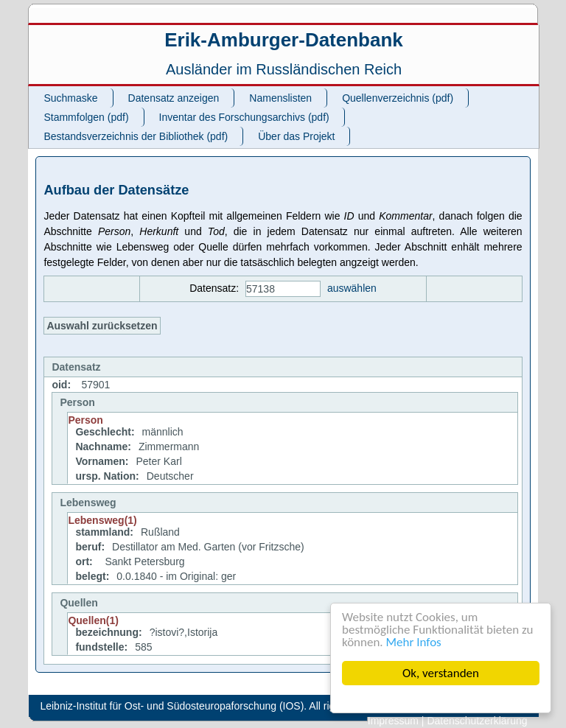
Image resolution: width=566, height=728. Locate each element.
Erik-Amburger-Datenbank (284, 40)
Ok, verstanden (441, 673)
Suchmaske (70, 98)
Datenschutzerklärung (477, 721)
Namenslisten (280, 98)
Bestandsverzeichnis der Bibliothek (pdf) (136, 136)
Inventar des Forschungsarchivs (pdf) (244, 117)
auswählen (352, 288)
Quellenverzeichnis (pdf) (398, 98)
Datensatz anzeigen (174, 98)
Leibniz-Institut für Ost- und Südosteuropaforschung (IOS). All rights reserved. (217, 706)
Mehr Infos (414, 642)
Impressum (393, 721)
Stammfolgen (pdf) (86, 117)
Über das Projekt (296, 136)
